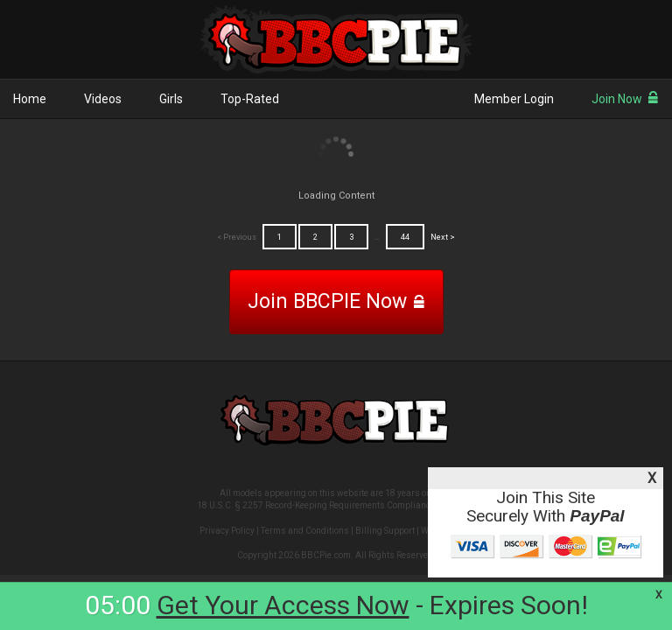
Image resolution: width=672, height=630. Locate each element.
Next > (443, 237)
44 (405, 237)
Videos (103, 99)
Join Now (625, 99)
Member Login (514, 99)
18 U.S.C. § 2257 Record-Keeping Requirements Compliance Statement (336, 505)
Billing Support (385, 531)
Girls (171, 99)
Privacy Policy (227, 531)
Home (30, 99)
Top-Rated (250, 99)
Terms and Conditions (305, 531)
